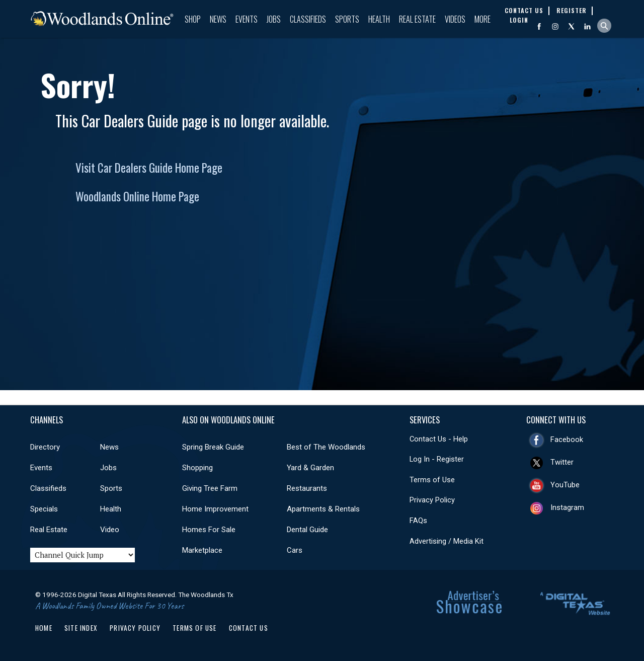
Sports (347, 19)
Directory (45, 447)
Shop (193, 19)
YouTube (565, 485)
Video (110, 530)
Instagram (567, 507)
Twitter (562, 462)
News (218, 19)
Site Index (81, 628)
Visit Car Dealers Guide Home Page (149, 168)
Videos (455, 19)
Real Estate (417, 19)
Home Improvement (215, 509)
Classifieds (308, 19)
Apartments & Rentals (323, 509)
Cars (295, 550)
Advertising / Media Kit (447, 541)
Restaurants (307, 488)
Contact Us (249, 628)
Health (379, 19)
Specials (44, 509)
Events (247, 19)
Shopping (197, 468)
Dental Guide (307, 530)
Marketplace (202, 550)
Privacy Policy (432, 500)
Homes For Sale (209, 530)
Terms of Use (432, 480)
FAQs (418, 521)
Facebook (567, 439)
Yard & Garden (310, 468)
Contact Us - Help (439, 439)
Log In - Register (437, 459)
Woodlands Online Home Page (137, 196)
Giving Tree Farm (210, 488)
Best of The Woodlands (326, 447)
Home (44, 628)
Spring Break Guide (213, 447)
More (482, 19)
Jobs (274, 19)
